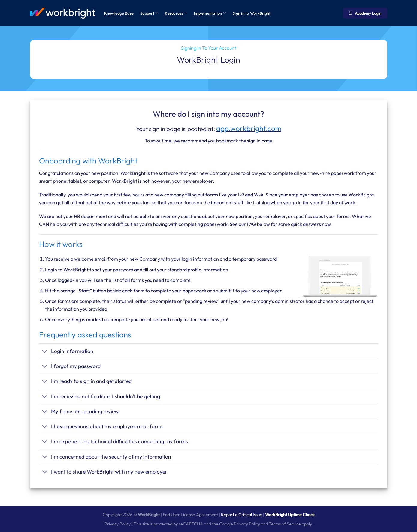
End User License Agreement (190, 515)
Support (149, 13)
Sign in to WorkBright (252, 13)
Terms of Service (285, 524)
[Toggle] (45, 352)
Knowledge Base (119, 13)
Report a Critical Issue (242, 515)
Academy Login (365, 13)
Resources (176, 13)
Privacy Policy (118, 524)
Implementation (210, 13)
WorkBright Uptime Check (290, 515)
